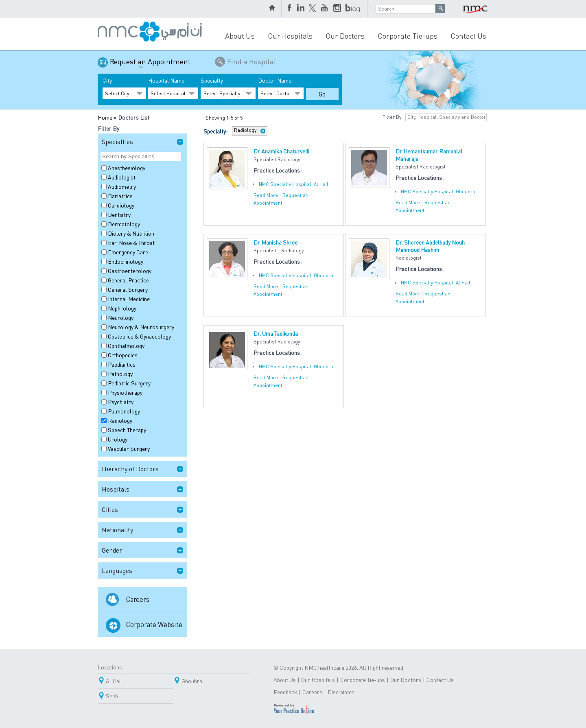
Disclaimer (341, 692)
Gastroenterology (130, 271)
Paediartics (122, 364)
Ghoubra (192, 681)
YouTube (325, 9)
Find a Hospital (251, 61)
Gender (112, 550)
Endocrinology (126, 261)
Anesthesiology (127, 168)
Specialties (117, 141)
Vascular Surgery (129, 448)
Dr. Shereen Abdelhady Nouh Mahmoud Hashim (430, 246)
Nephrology (122, 308)
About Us (240, 36)
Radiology (120, 420)
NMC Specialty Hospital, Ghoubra (438, 191)
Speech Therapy (127, 430)
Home (105, 117)
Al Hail (114, 681)
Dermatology (124, 224)
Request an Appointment (150, 64)
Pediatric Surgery (129, 383)
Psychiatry (121, 402)
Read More (266, 195)
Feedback (285, 692)
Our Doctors (345, 36)
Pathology (120, 374)
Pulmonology (124, 411)
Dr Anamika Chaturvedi (281, 151)
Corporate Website (154, 624)
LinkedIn (301, 9)
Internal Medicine (129, 299)
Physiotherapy (125, 392)
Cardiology (121, 205)
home (273, 9)
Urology (118, 439)
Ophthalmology (126, 345)
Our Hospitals (290, 36)
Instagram (337, 9)
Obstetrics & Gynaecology (139, 336)
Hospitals (116, 489)
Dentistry (119, 214)
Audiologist (122, 177)
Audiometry (122, 186)
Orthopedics (123, 355)
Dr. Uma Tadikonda (276, 333)
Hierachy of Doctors (130, 469)
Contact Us (468, 36)
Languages (117, 570)
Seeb (112, 696)
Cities (110, 509)
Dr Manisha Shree (276, 242)
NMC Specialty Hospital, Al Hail (294, 184)
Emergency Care (128, 252)
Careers (138, 599)
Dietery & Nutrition (131, 233)
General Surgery (128, 289)
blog (353, 9)
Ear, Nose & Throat (131, 243)
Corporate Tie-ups (408, 36)
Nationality (117, 530)
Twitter (313, 9)
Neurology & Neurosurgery (141, 327)
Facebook (290, 9)
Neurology (121, 317)
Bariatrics (120, 196)
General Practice (128, 280)
